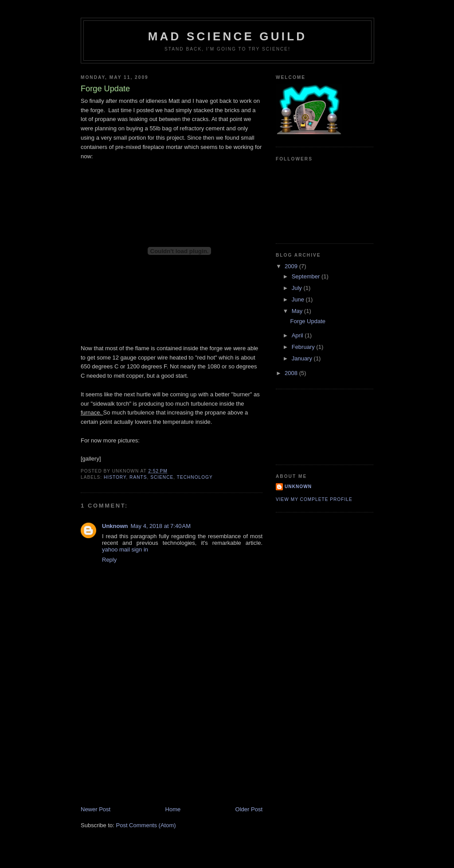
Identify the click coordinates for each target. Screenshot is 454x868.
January (303, 358)
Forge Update (308, 321)
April (298, 335)
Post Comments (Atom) (146, 825)
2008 (292, 373)
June (299, 299)
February (304, 347)
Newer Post (96, 809)
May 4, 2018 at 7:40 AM (161, 526)
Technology (195, 477)
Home (173, 809)
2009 (292, 266)
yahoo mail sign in (125, 549)
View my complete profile (314, 499)
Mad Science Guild (228, 36)
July (298, 288)
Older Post (249, 809)
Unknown (115, 526)
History (115, 477)
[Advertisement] (147, 743)
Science (162, 477)
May (298, 311)
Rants (138, 477)
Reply (109, 560)
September (307, 276)
